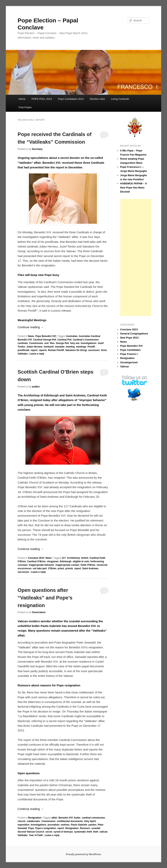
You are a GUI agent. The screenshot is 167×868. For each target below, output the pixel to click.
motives (65, 825)
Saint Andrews (90, 568)
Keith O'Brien (88, 565)
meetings (81, 347)
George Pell (62, 343)
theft (96, 832)
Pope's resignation (46, 828)
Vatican (125, 366)
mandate (60, 347)
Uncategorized (129, 362)
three (104, 350)
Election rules (97, 99)
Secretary (37, 149)
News (31, 336)
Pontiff (91, 347)
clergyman (53, 561)
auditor (36, 387)
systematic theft (83, 832)
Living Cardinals (120, 99)
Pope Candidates (130, 350)
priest (61, 568)
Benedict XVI (25, 340)
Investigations (89, 343)
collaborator (33, 821)
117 (64, 558)
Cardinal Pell (65, 340)
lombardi (49, 347)
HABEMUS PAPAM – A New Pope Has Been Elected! (134, 188)
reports (43, 350)
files (52, 343)
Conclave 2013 (36, 558)
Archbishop (73, 558)
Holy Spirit (90, 821)
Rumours (85, 828)
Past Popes (25, 107)
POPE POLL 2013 (42, 99)
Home (22, 99)
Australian (72, 336)
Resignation (35, 818)
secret (49, 832)
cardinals (23, 343)
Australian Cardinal (90, 336)
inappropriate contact (67, 565)
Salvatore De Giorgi (76, 350)
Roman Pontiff (56, 350)
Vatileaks (23, 354)
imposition (24, 825)
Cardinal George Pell (45, 340)
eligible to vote (81, 561)
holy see (75, 343)
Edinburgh (66, 561)
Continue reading (31, 327)
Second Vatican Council (31, 832)
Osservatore (39, 612)
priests (69, 568)
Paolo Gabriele (79, 825)
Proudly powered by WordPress (83, 854)
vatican (103, 832)
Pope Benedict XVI (46, 336)
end (47, 343)
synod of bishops (63, 832)
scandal (96, 828)
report (34, 350)
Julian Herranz (34, 347)
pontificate (24, 350)
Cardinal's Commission (86, 340)
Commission (36, 343)
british (85, 558)
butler (77, 818)
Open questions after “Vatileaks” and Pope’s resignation (45, 598)
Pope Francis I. (129, 354)
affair (54, 818)
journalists (54, 825)
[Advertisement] (136, 257)
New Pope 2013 (129, 338)
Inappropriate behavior (42, 565)
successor (94, 350)
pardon (93, 825)
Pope (31, 828)
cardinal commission (93, 818)
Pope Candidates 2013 (71, 99)
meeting (70, 347)
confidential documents (70, 821)
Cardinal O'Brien (36, 561)
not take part (40, 568)
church (22, 821)
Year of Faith (36, 835)
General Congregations (134, 334)
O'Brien (52, 568)
